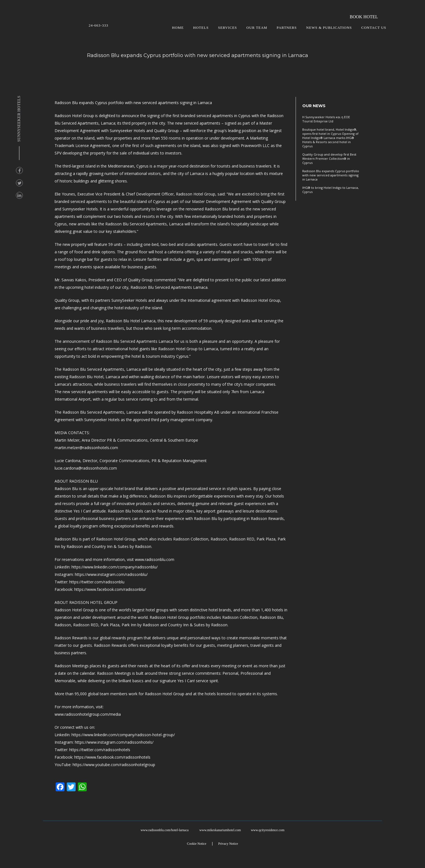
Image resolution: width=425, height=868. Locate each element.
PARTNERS (287, 28)
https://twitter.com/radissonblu (97, 582)
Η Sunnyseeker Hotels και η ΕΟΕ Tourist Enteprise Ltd (326, 119)
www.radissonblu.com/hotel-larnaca (164, 830)
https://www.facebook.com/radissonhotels (112, 757)
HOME (178, 28)
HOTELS (201, 28)
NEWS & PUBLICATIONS (329, 28)
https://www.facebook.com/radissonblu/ (110, 589)
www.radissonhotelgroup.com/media (88, 714)
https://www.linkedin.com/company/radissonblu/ (115, 567)
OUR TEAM (257, 28)
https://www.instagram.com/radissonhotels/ (114, 742)
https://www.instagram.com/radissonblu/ (111, 574)
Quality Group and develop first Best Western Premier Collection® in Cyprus (329, 159)
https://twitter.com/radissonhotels (100, 750)
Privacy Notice (228, 844)
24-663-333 (98, 25)
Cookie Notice (197, 844)
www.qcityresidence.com (267, 830)
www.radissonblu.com (155, 559)
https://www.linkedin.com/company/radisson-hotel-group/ (123, 735)
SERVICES (227, 28)
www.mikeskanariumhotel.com (220, 830)
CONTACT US (374, 28)
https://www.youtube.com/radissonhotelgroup (114, 765)
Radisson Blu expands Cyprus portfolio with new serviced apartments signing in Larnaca (331, 175)
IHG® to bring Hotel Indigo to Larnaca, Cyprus (331, 190)
